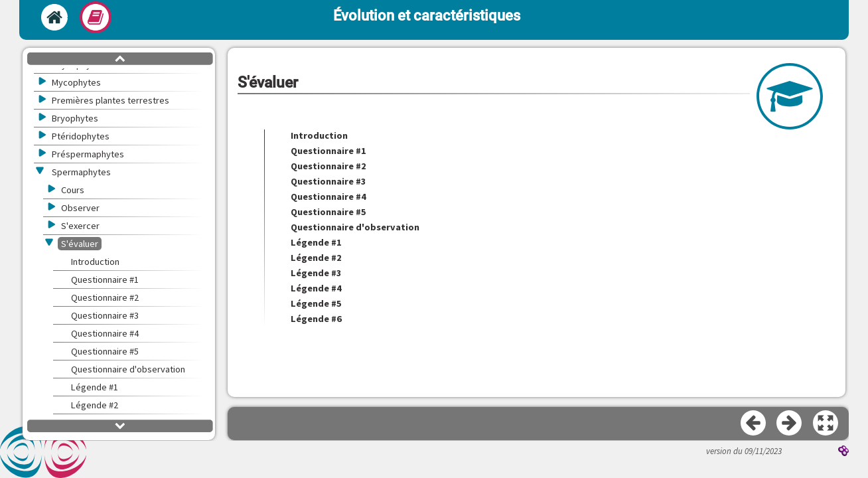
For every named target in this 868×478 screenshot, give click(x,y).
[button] (826, 424)
